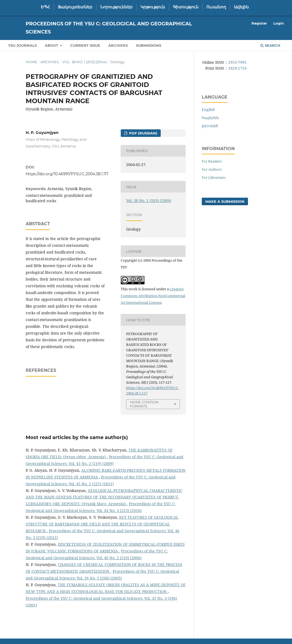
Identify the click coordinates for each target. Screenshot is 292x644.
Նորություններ (116, 7)
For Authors (212, 169)
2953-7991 (237, 62)
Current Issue (85, 45)
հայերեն (210, 118)
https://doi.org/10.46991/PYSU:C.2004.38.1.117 (67, 174)
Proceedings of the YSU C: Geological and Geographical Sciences (109, 28)
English (208, 109)
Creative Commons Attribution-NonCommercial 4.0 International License (153, 296)
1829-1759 (237, 68)
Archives (118, 45)
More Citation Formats (144, 404)
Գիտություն (186, 7)
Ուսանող (216, 7)
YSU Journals (22, 45)
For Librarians (214, 177)
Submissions (149, 45)
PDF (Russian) (143, 133)
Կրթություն (153, 7)
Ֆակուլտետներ (75, 7)
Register (259, 23)
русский (210, 126)
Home (31, 62)
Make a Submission (225, 201)
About (52, 45)
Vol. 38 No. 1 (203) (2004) (85, 62)
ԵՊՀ (45, 7)
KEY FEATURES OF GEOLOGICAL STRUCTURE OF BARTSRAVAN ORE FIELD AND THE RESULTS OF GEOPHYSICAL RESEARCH (102, 524)
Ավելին (241, 7)
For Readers (212, 161)
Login (279, 23)
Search (270, 45)
